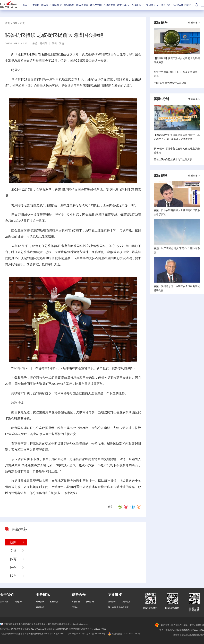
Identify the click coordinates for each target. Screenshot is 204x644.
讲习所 (36, 5)
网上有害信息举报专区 (118, 607)
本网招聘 (18, 602)
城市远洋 (123, 5)
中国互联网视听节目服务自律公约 (15, 634)
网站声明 (112, 602)
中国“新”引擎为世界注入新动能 (170, 83)
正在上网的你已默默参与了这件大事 (173, 159)
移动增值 (40, 607)
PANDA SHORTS (182, 5)
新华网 (43, 43)
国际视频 (161, 175)
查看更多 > (194, 23)
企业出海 (138, 5)
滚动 (15, 23)
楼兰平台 (166, 5)
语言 (27, 5)
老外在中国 (96, 5)
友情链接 (126, 602)
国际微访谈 (82, 5)
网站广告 (90, 602)
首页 (7, 23)
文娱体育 (153, 5)
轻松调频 (54, 602)
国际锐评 (57, 5)
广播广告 (76, 602)
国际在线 (8, 5)
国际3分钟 (69, 5)
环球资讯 (40, 602)
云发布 (75, 607)
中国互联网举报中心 (11, 624)
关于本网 (4, 602)
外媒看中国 (109, 5)
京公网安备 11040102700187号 (124, 634)
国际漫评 (46, 5)
